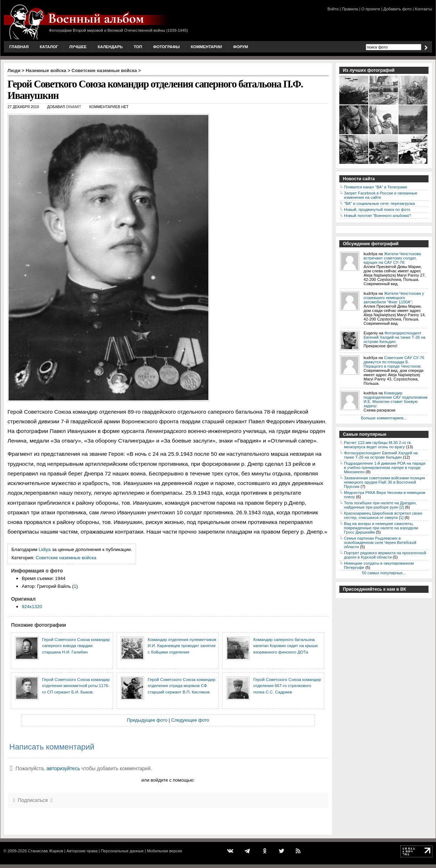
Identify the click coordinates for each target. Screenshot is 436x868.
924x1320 (32, 607)
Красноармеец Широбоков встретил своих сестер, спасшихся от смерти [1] (383, 515)
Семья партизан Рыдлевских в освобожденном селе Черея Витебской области (380, 542)
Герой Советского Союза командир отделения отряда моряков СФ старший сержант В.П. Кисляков (181, 686)
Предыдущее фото (147, 720)
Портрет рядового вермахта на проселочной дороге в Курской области (385, 555)
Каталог (49, 47)
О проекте (371, 9)
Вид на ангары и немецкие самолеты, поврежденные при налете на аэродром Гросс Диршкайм (381, 528)
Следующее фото (190, 720)
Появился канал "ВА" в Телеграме (376, 187)
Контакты (424, 9)
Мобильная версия (164, 851)
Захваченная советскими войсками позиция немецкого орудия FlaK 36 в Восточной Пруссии (384, 482)
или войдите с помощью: (168, 780)
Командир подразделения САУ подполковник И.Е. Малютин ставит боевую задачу (396, 399)
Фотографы (166, 47)
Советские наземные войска (104, 70)
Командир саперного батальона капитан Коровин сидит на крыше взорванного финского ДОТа (286, 646)
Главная (19, 47)
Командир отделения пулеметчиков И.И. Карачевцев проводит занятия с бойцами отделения (182, 646)
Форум (240, 47)
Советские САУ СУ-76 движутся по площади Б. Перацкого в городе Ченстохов (394, 362)
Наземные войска (46, 70)
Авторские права (82, 851)
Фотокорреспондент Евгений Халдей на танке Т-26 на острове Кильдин (394, 337)
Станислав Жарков (45, 851)
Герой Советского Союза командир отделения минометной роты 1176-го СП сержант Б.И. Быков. (76, 686)
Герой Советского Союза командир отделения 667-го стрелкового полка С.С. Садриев (287, 686)
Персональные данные (122, 851)
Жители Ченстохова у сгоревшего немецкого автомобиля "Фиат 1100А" (394, 298)
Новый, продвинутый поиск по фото (377, 210)
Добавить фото (398, 9)
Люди (14, 70)
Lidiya (45, 549)
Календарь (110, 47)
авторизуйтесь (63, 768)
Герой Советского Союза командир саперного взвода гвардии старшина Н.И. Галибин (76, 646)
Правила (350, 9)
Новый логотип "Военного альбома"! (378, 216)
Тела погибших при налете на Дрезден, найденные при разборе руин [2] (380, 505)
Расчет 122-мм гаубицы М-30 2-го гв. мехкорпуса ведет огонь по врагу (378, 445)
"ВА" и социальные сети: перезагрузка (379, 203)
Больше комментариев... (384, 418)
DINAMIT (74, 107)
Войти (333, 9)
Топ (138, 47)
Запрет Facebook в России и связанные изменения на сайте (381, 195)
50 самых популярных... (384, 573)
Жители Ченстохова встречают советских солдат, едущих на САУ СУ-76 (392, 258)
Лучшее (78, 47)
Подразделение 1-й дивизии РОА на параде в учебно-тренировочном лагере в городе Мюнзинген (385, 468)
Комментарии (206, 47)
